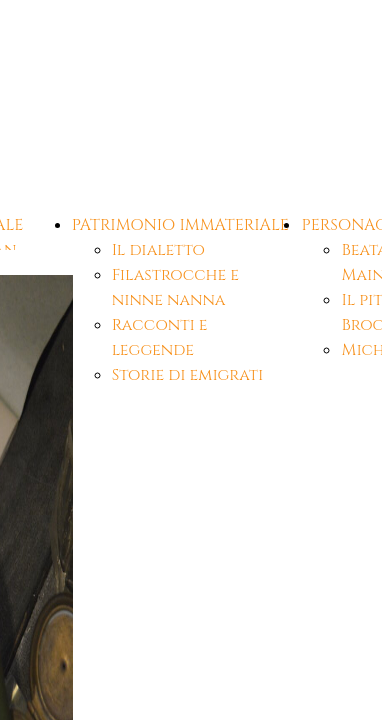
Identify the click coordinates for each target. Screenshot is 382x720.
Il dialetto (158, 250)
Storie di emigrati (188, 375)
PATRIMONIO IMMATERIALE (180, 225)
